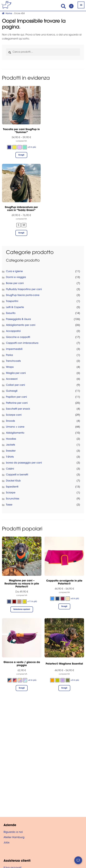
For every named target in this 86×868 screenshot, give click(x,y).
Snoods (11, 421)
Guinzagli (12, 391)
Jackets (11, 445)
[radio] (9, 147)
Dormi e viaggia (16, 278)
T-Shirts (10, 457)
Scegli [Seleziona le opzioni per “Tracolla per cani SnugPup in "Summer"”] (21, 155)
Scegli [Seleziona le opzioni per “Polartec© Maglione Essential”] (64, 688)
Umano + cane (15, 427)
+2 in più (32, 147)
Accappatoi (13, 331)
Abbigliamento (15, 433)
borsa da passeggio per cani (24, 463)
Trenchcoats (13, 361)
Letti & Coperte (15, 308)
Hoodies (11, 439)
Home (9, 14)
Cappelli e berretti (17, 475)
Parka (10, 355)
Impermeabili (14, 349)
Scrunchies (13, 499)
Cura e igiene (14, 272)
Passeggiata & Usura (19, 319)
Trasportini (12, 302)
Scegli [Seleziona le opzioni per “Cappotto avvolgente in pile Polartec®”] (64, 607)
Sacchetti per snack (18, 409)
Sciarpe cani (14, 415)
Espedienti (12, 487)
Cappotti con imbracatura (22, 343)
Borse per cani (15, 284)
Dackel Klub (13, 481)
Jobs (7, 843)
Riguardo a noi (13, 832)
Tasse (9, 505)
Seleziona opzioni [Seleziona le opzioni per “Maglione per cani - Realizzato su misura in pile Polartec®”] (22, 610)
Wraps (10, 367)
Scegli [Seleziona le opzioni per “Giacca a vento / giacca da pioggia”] (22, 688)
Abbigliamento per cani (21, 325)
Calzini (10, 469)
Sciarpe (11, 493)
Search (63, 6)
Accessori (12, 379)
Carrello (70, 5)
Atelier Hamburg (14, 838)
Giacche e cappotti (18, 337)
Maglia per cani (16, 373)
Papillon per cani (17, 397)
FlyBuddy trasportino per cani (24, 290)
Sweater (11, 451)
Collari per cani (16, 385)
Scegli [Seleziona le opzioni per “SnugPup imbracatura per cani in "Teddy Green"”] (21, 233)
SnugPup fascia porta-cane (23, 295)
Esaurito (11, 313)
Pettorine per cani (17, 403)
